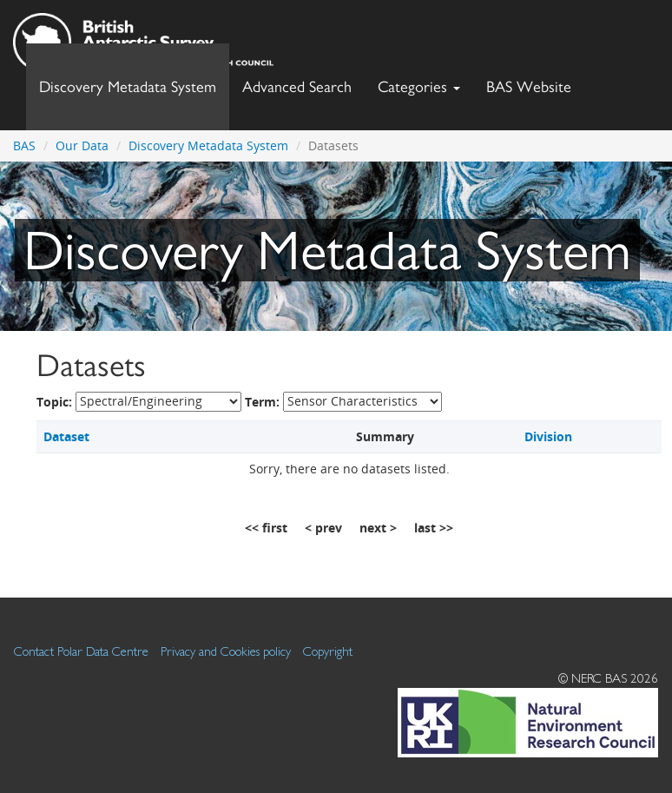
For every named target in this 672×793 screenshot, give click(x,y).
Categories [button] (419, 86)
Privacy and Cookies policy (226, 651)
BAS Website (535, 82)
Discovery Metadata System (128, 86)
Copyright (328, 651)
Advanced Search (297, 86)
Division (548, 436)
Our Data (82, 145)
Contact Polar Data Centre (81, 651)
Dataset (66, 436)
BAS (24, 145)
